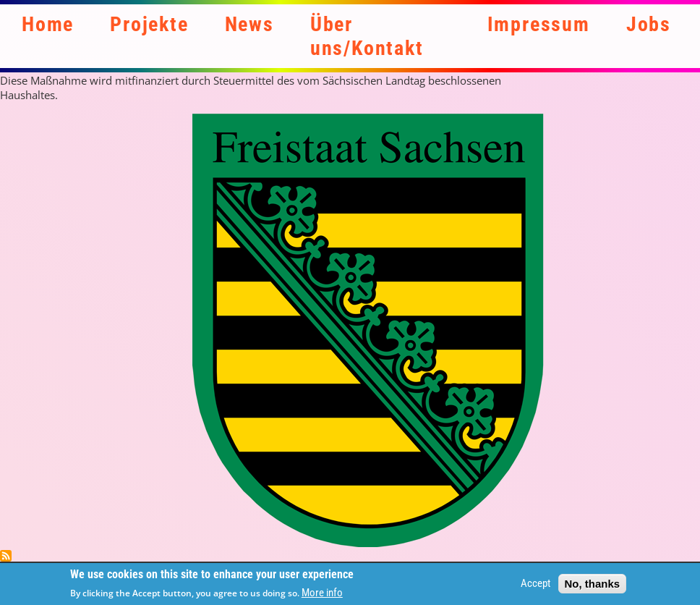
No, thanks (593, 586)
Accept (535, 586)
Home (48, 24)
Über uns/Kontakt (367, 36)
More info (322, 596)
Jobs (649, 24)
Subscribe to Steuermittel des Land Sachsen (6, 556)
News (249, 24)
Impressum (539, 24)
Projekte (149, 24)
